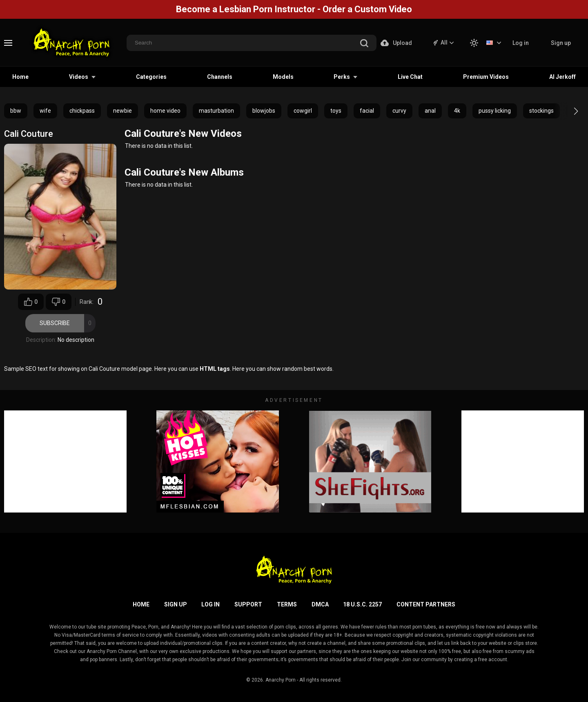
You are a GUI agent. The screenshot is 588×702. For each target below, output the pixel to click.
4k (457, 111)
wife (45, 111)
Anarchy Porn (281, 680)
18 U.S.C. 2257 (362, 604)
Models (283, 77)
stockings (541, 111)
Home (20, 77)
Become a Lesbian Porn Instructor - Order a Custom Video (294, 9)
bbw (16, 111)
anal (430, 111)
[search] (364, 44)
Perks (342, 77)
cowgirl (303, 111)
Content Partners (426, 604)
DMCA (320, 604)
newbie (122, 111)
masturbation (216, 111)
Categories (151, 77)
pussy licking (495, 111)
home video (165, 111)
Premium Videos (486, 77)
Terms (287, 604)
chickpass (82, 111)
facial (367, 111)
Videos (79, 77)
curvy (399, 111)
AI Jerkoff (562, 77)
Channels (220, 77)
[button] (569, 111)
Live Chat (410, 77)
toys (336, 111)
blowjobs (264, 111)
